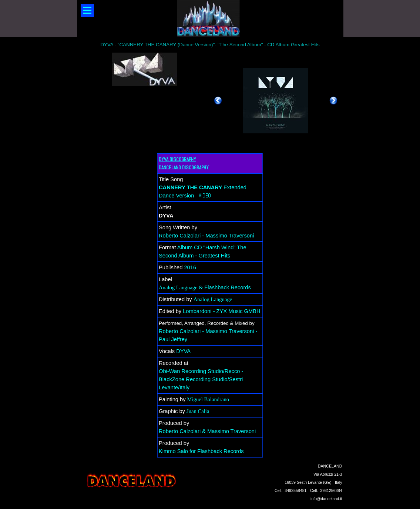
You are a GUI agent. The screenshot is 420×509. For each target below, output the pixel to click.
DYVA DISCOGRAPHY (177, 159)
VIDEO (205, 196)
